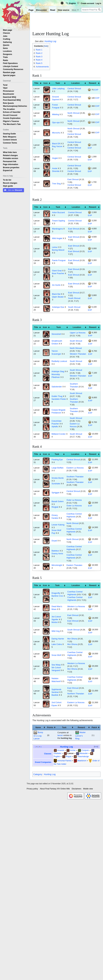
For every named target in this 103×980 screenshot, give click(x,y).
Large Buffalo (58, 468)
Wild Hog (56, 631)
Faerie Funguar (59, 260)
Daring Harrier (58, 639)
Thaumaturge (83, 756)
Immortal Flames (64, 761)
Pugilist (57, 756)
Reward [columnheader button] (93, 83)
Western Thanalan (78, 354)
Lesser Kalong (58, 525)
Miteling (55, 114)
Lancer (70, 753)
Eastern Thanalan (75, 565)
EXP (96, 90)
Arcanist (61, 750)
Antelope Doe (58, 307)
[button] (8, 170)
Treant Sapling (58, 221)
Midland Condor (59, 434)
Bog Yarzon (57, 146)
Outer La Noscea (74, 500)
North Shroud (73, 113)
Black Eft (56, 144)
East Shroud (73, 179)
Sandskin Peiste (59, 399)
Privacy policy (32, 789)
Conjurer (85, 750)
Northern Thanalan (76, 694)
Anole (55, 168)
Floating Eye (57, 460)
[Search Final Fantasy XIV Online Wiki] (91, 10)
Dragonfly (56, 593)
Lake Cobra (57, 644)
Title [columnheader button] (36, 83)
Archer (73, 750)
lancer (60, 735)
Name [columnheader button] (38, 727)
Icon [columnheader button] (46, 83)
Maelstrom (82, 761)
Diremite (56, 171)
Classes (48, 754)
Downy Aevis (57, 554)
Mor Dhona (72, 639)
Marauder (84, 753)
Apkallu (55, 426)
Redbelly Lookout (59, 361)
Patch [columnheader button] (94, 727)
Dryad (54, 541)
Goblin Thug (57, 396)
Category (38, 774)
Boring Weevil (58, 250)
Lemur (55, 247)
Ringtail (55, 507)
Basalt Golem (58, 501)
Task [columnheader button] (58, 83)
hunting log (66, 738)
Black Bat (56, 294)
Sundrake (56, 484)
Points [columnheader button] (50, 727)
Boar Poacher (58, 273)
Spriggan (56, 493)
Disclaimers (77, 789)
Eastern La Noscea (75, 468)
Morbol (55, 622)
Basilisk (55, 695)
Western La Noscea (76, 606)
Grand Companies (43, 762)
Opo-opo (56, 122)
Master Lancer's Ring (80, 735)
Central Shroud (74, 88)
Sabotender (57, 387)
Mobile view (88, 789)
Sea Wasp (56, 665)
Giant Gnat (57, 271)
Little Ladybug (58, 88)
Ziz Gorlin (56, 285)
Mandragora (57, 229)
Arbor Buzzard (58, 212)
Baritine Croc (57, 596)
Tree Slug (56, 184)
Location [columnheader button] (76, 83)
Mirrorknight (57, 565)
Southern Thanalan (75, 477)
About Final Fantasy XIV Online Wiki (55, 789)
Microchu (56, 133)
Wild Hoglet (57, 238)
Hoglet (55, 158)
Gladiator (58, 753)
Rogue (69, 756)
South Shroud (74, 298)
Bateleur (55, 551)
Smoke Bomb (58, 478)
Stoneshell (56, 334)
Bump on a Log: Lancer (38, 735)
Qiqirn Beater (58, 297)
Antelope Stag (58, 371)
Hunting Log (50, 41)
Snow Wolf (56, 655)
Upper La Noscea (78, 333)
